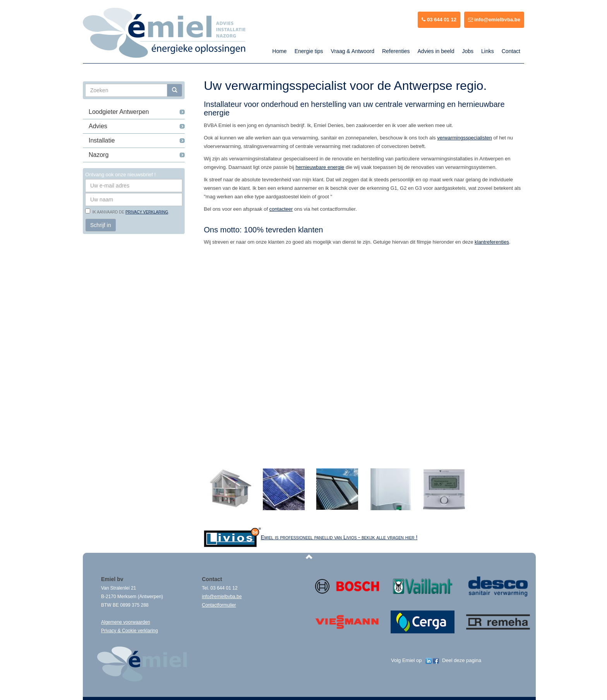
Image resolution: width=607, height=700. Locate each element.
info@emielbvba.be (494, 20)
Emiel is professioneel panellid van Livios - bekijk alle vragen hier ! (339, 537)
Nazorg (99, 155)
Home (279, 51)
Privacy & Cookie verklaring (129, 631)
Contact (511, 51)
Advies (98, 126)
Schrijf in (101, 225)
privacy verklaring (147, 212)
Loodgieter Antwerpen (119, 112)
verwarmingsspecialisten (465, 138)
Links (488, 51)
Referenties (396, 51)
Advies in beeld (436, 51)
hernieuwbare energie (320, 167)
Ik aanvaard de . (130, 212)
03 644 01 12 (439, 20)
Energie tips (309, 51)
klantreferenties (492, 242)
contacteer (281, 209)
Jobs (468, 51)
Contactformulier (219, 605)
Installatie (102, 140)
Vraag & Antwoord (353, 51)
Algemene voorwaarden (126, 622)
